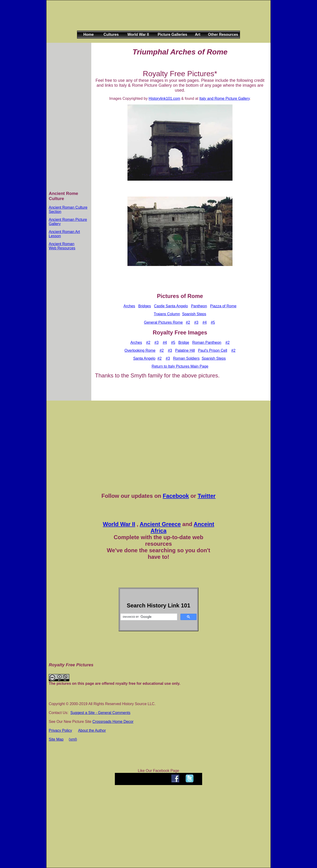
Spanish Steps (194, 314)
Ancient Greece (160, 524)
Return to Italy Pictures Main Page (180, 366)
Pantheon (199, 306)
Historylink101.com (164, 99)
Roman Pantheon (207, 343)
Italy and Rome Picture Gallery (225, 99)
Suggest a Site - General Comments (100, 713)
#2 (188, 322)
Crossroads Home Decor (113, 722)
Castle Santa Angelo (171, 306)
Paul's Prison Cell (213, 350)
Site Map (56, 739)
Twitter (207, 496)
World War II (119, 524)
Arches (129, 306)
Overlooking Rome (140, 350)
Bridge (184, 343)
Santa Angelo (144, 358)
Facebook (176, 496)
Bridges (144, 306)
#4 (204, 322)
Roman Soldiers (186, 358)
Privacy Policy (60, 730)
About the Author (92, 730)
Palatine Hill (185, 350)
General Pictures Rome (163, 322)
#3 (196, 322)
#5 (213, 322)
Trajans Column (167, 314)
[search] (148, 617)
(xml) (73, 739)
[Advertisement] (158, 19)
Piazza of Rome (223, 306)
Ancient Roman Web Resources (62, 246)
